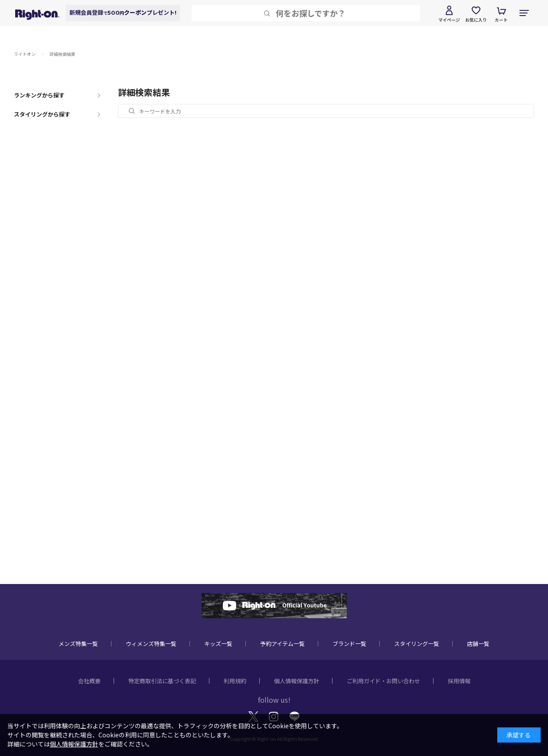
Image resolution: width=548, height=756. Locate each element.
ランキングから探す (39, 95)
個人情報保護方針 (297, 681)
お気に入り (476, 20)
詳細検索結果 (62, 54)
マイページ (449, 20)
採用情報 (459, 681)
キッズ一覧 (218, 644)
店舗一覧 (478, 644)
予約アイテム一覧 (282, 644)
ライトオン (25, 54)
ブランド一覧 (349, 644)
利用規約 (235, 681)
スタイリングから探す (42, 114)
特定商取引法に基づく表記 (162, 681)
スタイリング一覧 (417, 644)
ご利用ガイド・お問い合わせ (383, 681)
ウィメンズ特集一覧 (151, 644)
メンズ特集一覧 (78, 644)
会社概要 (89, 681)
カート (501, 20)
